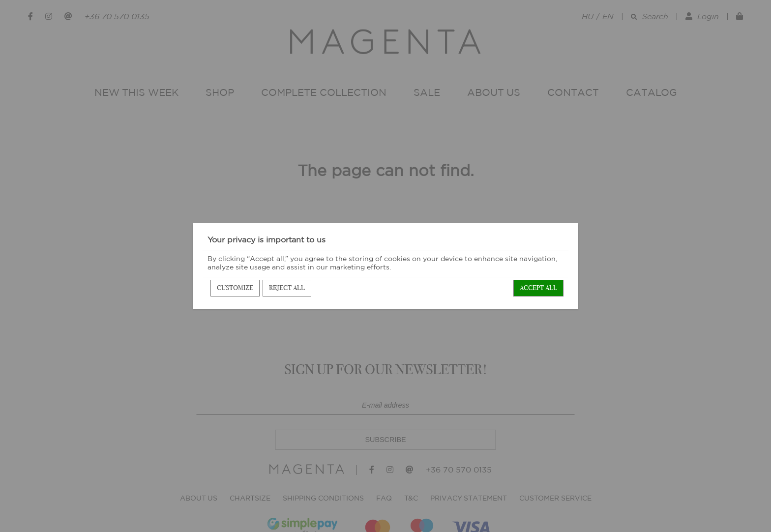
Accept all (538, 288)
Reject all (287, 288)
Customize (235, 288)
